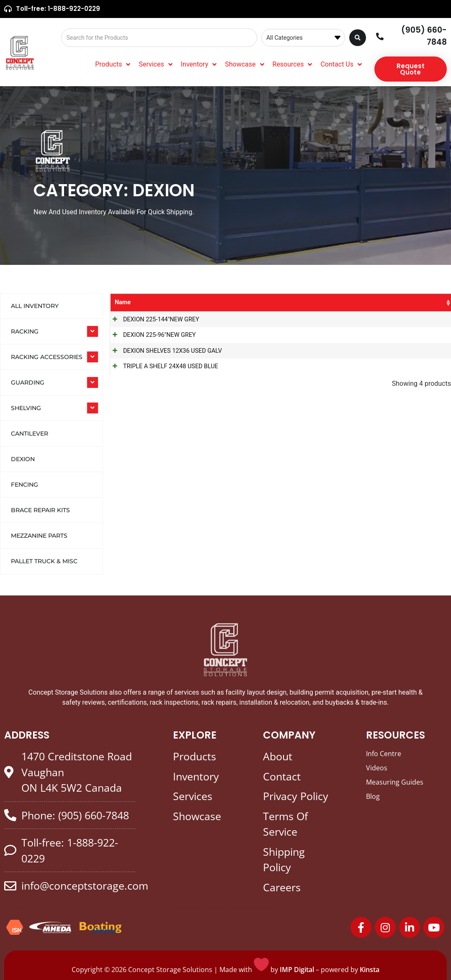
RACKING (25, 331)
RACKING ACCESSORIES (47, 357)
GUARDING (28, 382)
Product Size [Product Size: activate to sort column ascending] (351, 302)
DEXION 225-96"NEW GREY (151, 335)
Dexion (23, 459)
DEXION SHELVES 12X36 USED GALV (164, 351)
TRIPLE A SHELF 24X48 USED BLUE (162, 366)
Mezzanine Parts (39, 536)
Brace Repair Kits (40, 510)
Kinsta (370, 970)
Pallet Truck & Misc (44, 561)
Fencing (24, 485)
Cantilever (30, 434)
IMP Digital (297, 970)
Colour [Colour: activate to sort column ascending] (392, 302)
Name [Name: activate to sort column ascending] (123, 302)
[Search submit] (358, 38)
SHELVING (26, 408)
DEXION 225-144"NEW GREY (153, 319)
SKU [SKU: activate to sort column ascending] (275, 302)
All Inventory (35, 306)
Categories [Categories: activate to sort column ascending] (240, 302)
